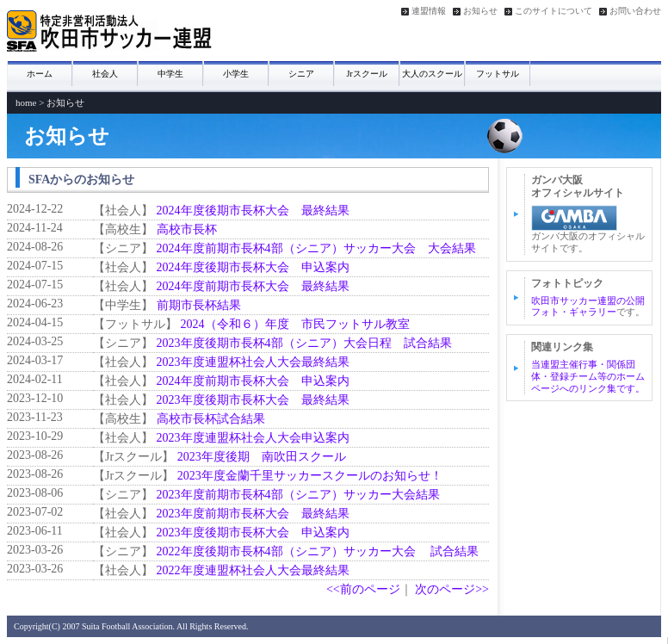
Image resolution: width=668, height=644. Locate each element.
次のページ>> (452, 589)
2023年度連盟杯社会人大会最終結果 (253, 362)
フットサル (498, 74)
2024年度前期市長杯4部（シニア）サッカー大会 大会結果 (316, 248)
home (26, 102)
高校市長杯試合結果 (211, 419)
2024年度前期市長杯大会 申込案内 (253, 381)
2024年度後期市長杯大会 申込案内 (253, 267)
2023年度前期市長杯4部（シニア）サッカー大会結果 (298, 495)
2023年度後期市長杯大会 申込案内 (253, 533)
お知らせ (480, 11)
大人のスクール (432, 74)
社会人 (105, 74)
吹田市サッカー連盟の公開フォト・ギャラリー (588, 307)
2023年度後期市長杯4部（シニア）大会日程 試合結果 (304, 343)
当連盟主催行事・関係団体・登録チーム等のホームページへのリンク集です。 (588, 376)
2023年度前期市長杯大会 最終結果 (253, 514)
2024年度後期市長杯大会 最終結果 (253, 211)
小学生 (236, 74)
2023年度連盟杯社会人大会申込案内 (253, 438)
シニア (301, 74)
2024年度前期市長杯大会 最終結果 (253, 286)
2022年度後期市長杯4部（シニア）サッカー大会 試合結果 (324, 551)
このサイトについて (554, 11)
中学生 (170, 74)
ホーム (40, 74)
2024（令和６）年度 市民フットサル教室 (295, 324)
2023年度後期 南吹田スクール (262, 457)
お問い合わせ (635, 11)
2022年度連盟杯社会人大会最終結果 (253, 570)
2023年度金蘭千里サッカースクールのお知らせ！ (310, 476)
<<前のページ (363, 589)
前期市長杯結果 (199, 305)
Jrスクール (366, 74)
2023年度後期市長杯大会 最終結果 (253, 400)
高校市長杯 (187, 229)
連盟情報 (429, 11)
